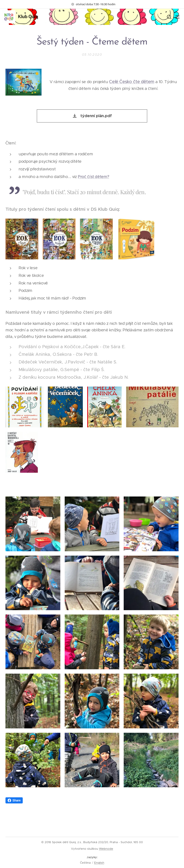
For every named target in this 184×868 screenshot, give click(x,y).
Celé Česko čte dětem (132, 81)
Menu (177, 17)
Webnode (106, 849)
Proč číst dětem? (93, 176)
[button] (169, 17)
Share (14, 809)
